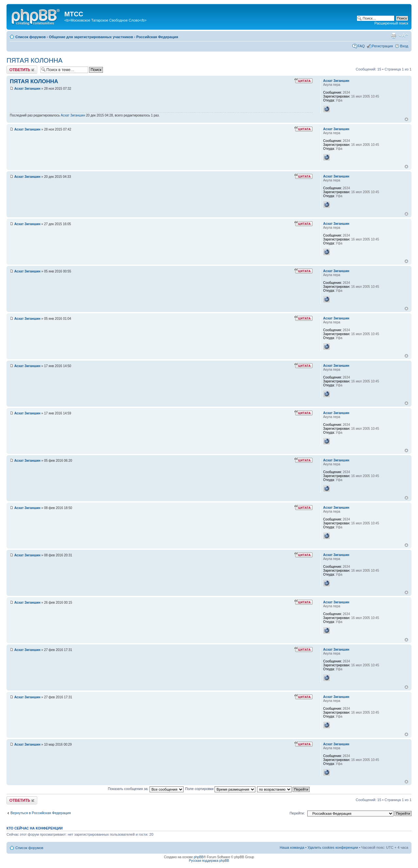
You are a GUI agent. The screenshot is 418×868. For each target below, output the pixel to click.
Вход (404, 46)
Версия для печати (394, 36)
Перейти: (297, 813)
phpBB (199, 857)
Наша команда (292, 847)
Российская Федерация (157, 37)
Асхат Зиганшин (27, 89)
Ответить (22, 70)
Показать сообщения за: (146, 789)
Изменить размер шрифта (403, 36)
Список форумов (31, 37)
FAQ (361, 46)
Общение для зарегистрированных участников (91, 37)
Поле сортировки (220, 789)
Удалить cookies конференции (333, 847)
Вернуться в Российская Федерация (41, 813)
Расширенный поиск (391, 23)
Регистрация (382, 46)
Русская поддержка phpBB (209, 861)
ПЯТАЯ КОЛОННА (34, 60)
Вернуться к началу (406, 119)
